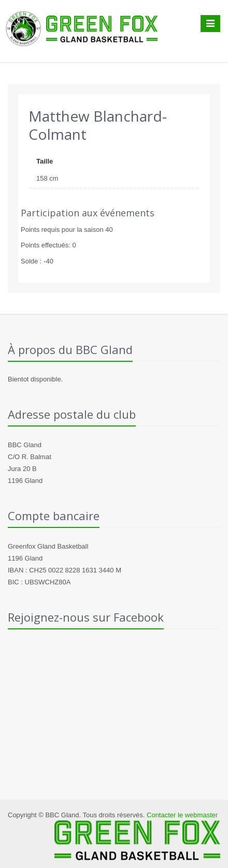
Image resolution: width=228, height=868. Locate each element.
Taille (45, 161)
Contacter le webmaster (182, 815)
